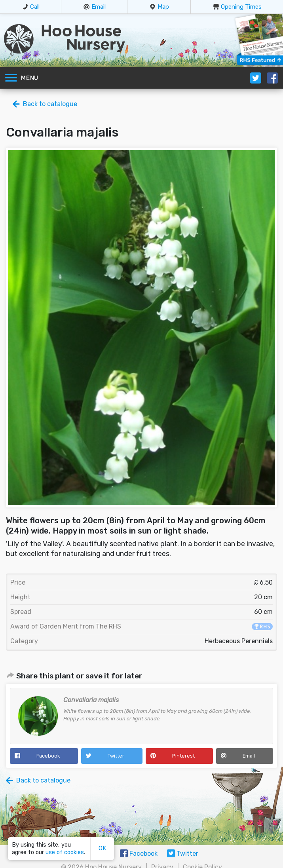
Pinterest (183, 756)
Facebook (48, 756)
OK (102, 848)
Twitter (116, 756)
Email (99, 7)
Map (163, 7)
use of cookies (65, 852)
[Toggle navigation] (11, 78)
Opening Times (241, 7)
